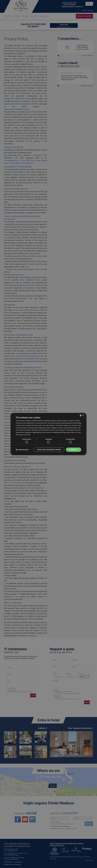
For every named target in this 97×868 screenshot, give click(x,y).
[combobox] (81, 415)
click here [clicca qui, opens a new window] (27, 435)
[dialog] (48, 434)
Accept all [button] (74, 450)
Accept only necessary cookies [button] (49, 450)
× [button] (83, 415)
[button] (22, 450)
